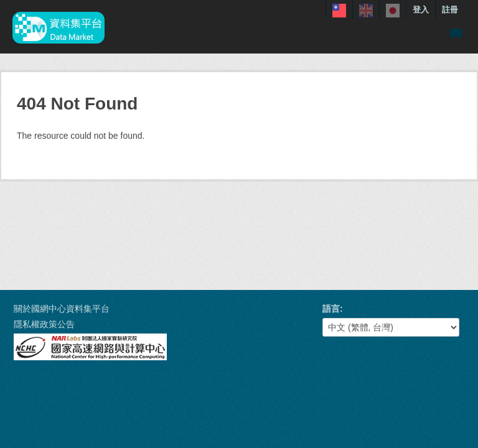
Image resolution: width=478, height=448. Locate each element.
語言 (331, 309)
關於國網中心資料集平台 (62, 309)
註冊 (450, 10)
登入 (421, 10)
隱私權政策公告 (44, 324)
